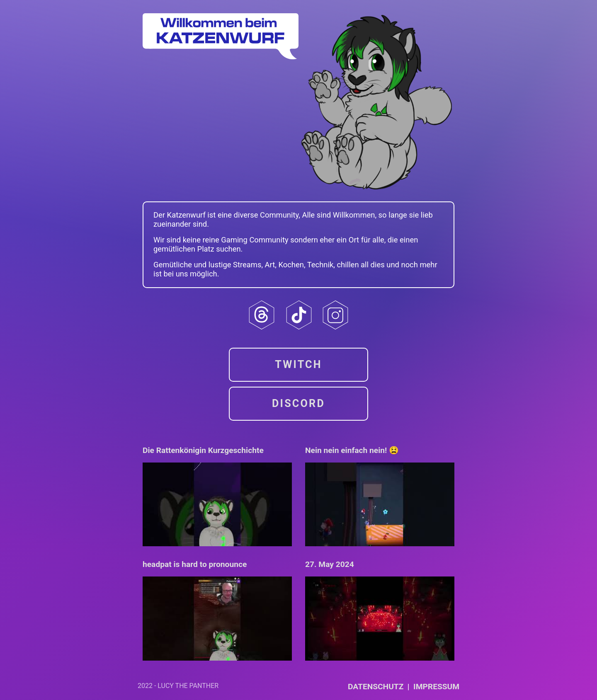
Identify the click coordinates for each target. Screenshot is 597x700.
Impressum (436, 687)
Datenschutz (376, 687)
